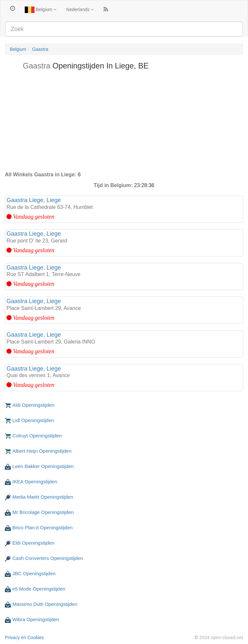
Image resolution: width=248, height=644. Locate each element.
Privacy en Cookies (24, 637)
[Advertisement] (124, 122)
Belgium (41, 10)
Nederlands (80, 9)
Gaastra (40, 49)
